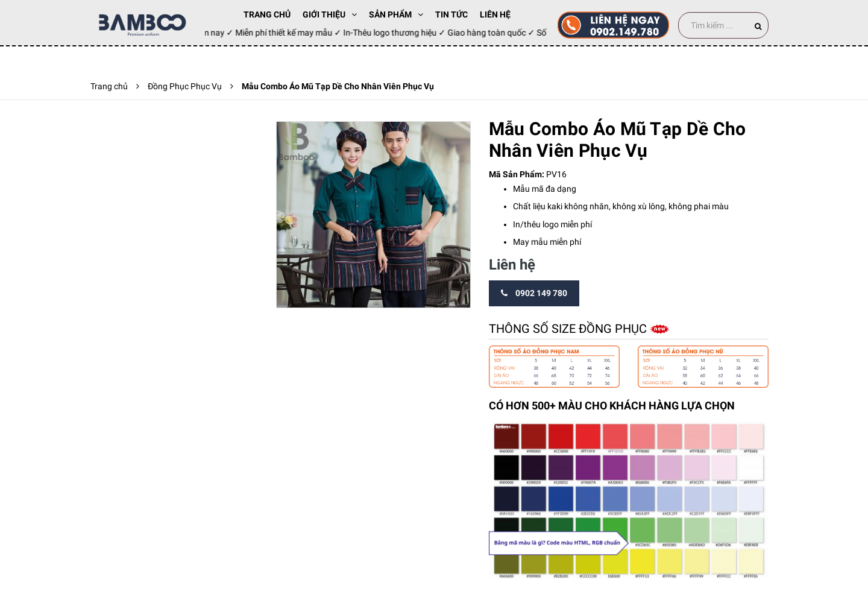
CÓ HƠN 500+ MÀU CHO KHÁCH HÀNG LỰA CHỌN (612, 406)
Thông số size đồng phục (569, 329)
